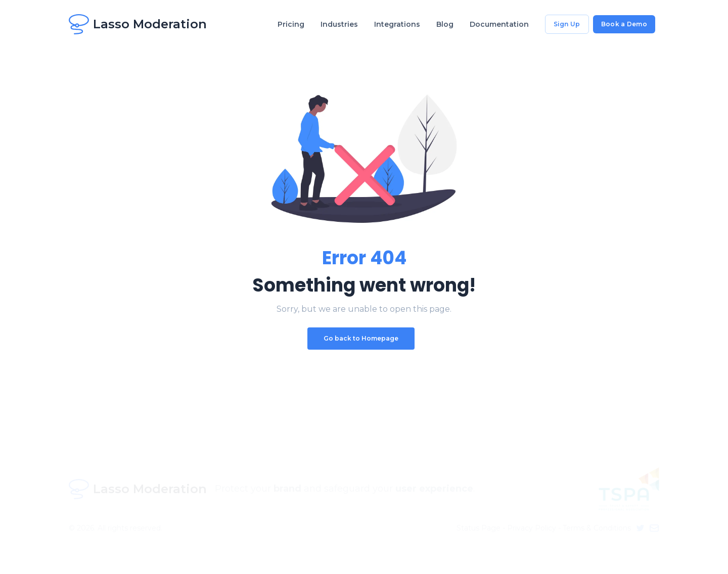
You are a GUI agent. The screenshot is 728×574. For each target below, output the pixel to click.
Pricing (291, 24)
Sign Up (567, 24)
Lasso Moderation (138, 24)
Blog (445, 24)
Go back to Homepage (361, 338)
